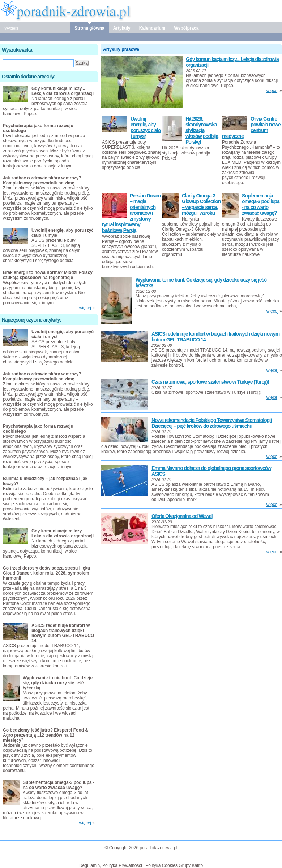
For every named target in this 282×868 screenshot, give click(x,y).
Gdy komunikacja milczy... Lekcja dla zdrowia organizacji (63, 91)
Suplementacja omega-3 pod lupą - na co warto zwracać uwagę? (261, 204)
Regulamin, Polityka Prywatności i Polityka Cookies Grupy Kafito (141, 865)
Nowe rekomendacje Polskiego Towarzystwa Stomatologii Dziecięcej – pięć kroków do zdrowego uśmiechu (211, 423)
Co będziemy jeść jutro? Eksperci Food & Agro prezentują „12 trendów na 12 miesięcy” (46, 735)
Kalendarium (152, 28)
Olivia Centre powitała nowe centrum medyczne (251, 127)
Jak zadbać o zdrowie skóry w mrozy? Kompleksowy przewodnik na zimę (42, 180)
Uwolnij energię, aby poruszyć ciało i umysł (146, 127)
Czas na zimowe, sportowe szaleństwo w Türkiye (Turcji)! (210, 382)
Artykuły (122, 28)
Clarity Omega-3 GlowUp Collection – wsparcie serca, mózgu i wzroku (201, 204)
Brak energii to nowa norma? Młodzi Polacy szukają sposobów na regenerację (48, 275)
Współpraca (186, 28)
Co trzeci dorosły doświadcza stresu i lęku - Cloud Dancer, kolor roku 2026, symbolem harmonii (48, 573)
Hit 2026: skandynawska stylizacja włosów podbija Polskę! (202, 130)
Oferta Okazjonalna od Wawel (182, 516)
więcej (272, 91)
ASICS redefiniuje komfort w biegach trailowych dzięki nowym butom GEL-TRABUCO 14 (63, 633)
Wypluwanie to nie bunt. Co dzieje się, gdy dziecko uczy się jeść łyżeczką (58, 683)
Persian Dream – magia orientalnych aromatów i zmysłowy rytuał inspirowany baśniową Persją (131, 213)
